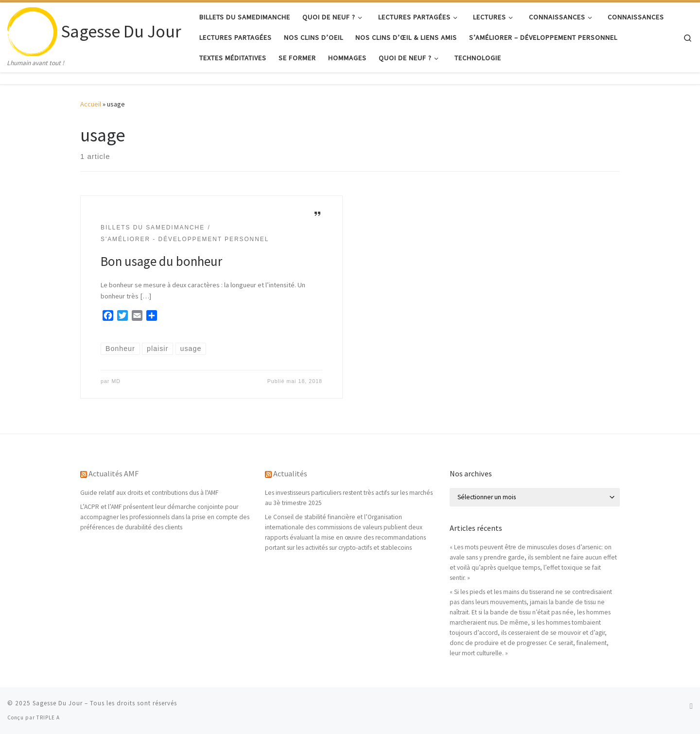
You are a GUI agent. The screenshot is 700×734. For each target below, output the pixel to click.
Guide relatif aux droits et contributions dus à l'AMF (149, 493)
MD (116, 381)
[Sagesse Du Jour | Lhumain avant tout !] (32, 30)
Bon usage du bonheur (161, 261)
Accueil (91, 104)
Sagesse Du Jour (58, 703)
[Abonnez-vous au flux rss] (691, 706)
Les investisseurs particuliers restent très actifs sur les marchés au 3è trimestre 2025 (349, 498)
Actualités (290, 473)
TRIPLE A (48, 717)
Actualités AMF (114, 473)
